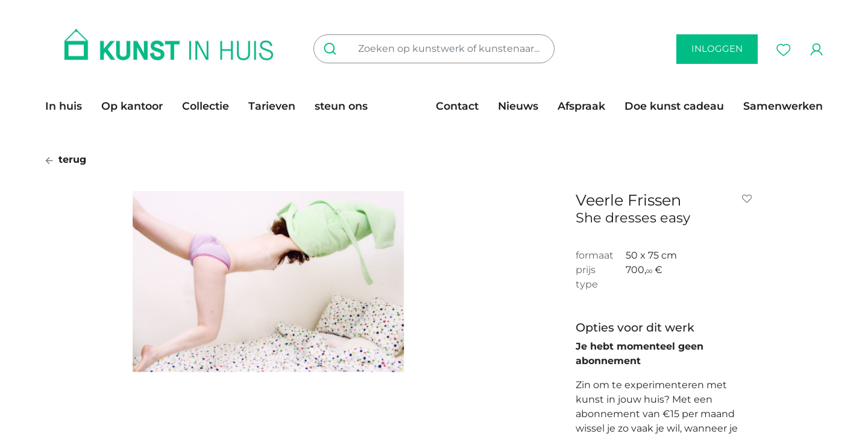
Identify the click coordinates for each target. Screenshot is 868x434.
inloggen (717, 49)
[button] (749, 199)
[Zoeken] (332, 49)
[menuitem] (68, 106)
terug (66, 159)
